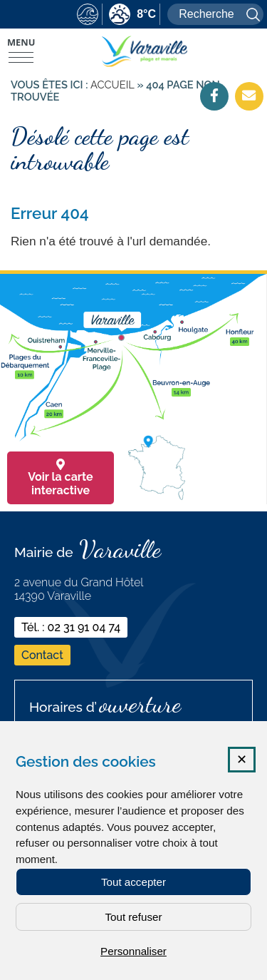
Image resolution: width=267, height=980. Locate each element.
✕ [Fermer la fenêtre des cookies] (242, 760)
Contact (42, 655)
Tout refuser (133, 917)
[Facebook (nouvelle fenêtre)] (214, 96)
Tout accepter (133, 882)
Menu (21, 42)
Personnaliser (133, 951)
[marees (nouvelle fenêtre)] (88, 15)
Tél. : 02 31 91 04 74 (71, 627)
